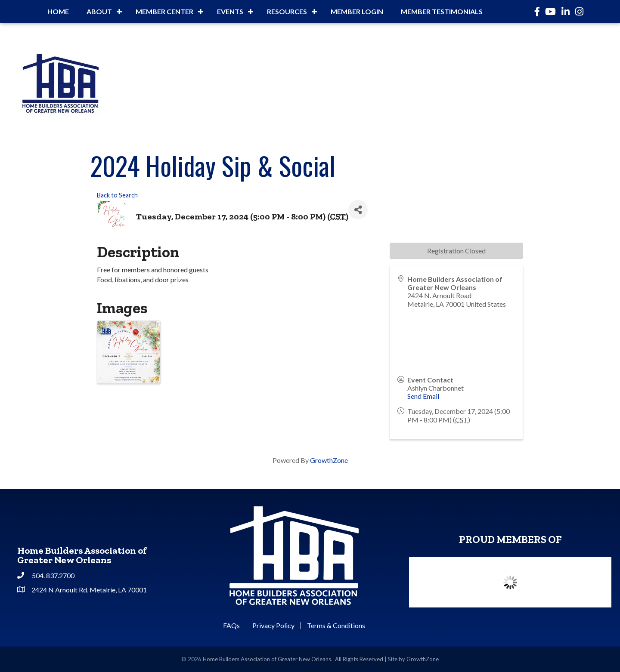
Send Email (423, 396)
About (99, 11)
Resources (287, 11)
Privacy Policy (273, 626)
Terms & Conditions (336, 626)
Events (230, 11)
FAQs (231, 626)
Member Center (164, 11)
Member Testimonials (442, 11)
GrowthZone (329, 460)
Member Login (357, 11)
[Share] (358, 210)
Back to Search (117, 195)
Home (58, 11)
